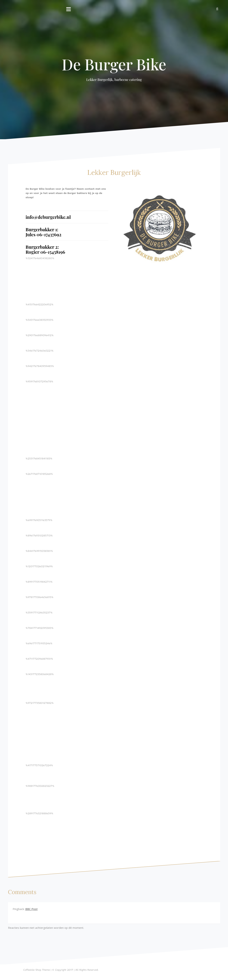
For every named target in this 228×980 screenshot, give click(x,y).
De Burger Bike (114, 64)
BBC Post (31, 909)
